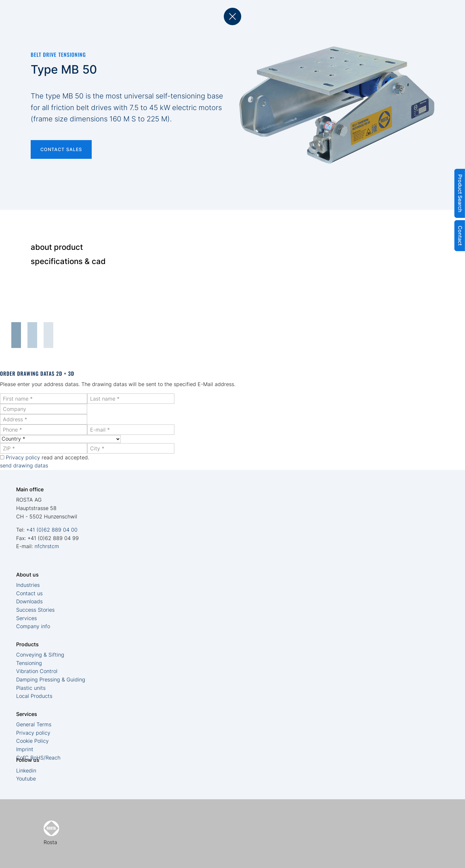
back (232, 16)
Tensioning (29, 663)
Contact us (29, 593)
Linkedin (26, 771)
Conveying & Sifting (40, 655)
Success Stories (35, 610)
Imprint (25, 749)
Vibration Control (37, 671)
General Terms (34, 724)
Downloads (29, 601)
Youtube (26, 779)
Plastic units (31, 688)
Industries (28, 585)
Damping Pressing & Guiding (51, 679)
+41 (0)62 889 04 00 (52, 530)
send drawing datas (24, 465)
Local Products (34, 696)
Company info (33, 626)
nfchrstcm (47, 546)
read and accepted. (47, 457)
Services (26, 618)
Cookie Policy (32, 741)
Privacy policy (23, 457)
